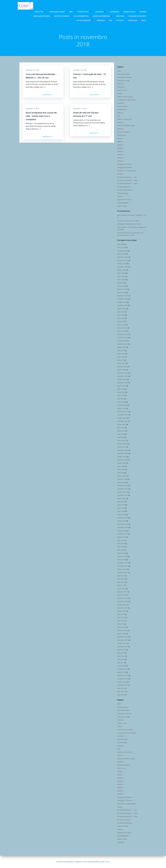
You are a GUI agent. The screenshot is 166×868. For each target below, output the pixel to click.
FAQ (110, 20)
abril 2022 (121, 399)
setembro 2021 (122, 421)
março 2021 (121, 441)
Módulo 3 (120, 151)
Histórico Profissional (125, 119)
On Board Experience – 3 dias (127, 183)
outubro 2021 (122, 418)
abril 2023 (121, 360)
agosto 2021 (122, 424)
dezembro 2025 (123, 257)
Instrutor (40, 12)
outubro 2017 (122, 569)
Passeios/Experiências (102, 16)
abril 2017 (121, 585)
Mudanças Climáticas (124, 164)
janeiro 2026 (121, 254)
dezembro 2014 (123, 675)
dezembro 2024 (123, 296)
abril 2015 (121, 663)
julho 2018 (121, 540)
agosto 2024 (122, 309)
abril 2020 (121, 473)
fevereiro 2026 (122, 251)
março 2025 (121, 286)
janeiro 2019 (121, 521)
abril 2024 (121, 321)
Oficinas (143, 12)
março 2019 (121, 515)
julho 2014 (121, 688)
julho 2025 (121, 273)
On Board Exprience (124, 187)
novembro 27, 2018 (32, 70)
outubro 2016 (122, 605)
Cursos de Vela (84, 12)
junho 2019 (121, 505)
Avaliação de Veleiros (137, 16)
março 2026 (121, 247)
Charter (120, 93)
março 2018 (121, 553)
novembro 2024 (123, 299)
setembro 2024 (122, 305)
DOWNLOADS (133, 20)
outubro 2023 (122, 341)
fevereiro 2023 (122, 367)
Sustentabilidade (85, 20)
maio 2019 (121, 508)
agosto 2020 (122, 463)
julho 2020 (121, 466)
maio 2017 (121, 582)
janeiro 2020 (121, 482)
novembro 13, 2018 (80, 108)
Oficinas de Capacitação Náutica (128, 221)
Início (144, 20)
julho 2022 (121, 389)
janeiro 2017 (121, 595)
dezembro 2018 (123, 524)
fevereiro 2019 (122, 518)
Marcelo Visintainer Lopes (126, 126)
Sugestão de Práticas (124, 200)
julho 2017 (121, 576)
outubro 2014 (122, 682)
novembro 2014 (123, 679)
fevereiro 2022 (122, 405)
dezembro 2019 (123, 486)
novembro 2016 (123, 601)
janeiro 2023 (121, 370)
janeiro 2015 (121, 672)
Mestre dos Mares (62, 16)
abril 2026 (121, 244)
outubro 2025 (122, 264)
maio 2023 (121, 357)
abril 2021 (121, 437)
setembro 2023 (122, 344)
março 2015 (121, 666)
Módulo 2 (120, 145)
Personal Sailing (123, 193)
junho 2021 (121, 431)
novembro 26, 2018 (80, 70)
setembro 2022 (122, 383)
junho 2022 (121, 392)
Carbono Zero (122, 90)
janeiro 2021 (121, 447)
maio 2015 (121, 659)
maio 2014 (121, 695)
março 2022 (121, 402)
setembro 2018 (122, 534)
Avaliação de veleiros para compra (129, 224)
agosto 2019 (122, 498)
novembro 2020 (123, 453)
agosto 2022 (122, 386)
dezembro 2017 (123, 563)
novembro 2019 (123, 489)
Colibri (107, 862)
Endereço (101, 20)
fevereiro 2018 (122, 556)
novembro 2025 (123, 260)
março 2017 (121, 589)
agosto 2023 (122, 347)
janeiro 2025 (121, 293)
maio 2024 (121, 318)
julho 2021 (121, 428)
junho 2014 (121, 692)
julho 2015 (121, 653)
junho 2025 (121, 276)
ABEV (71, 12)
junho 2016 (121, 618)
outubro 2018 (122, 531)
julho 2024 (121, 312)
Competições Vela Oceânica (127, 100)
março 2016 (121, 627)
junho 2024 (121, 315)
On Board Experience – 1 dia (127, 177)
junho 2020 (121, 469)
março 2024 (121, 325)
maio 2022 (121, 395)
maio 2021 (121, 434)
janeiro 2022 (121, 408)
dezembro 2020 (123, 450)
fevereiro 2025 (122, 289)
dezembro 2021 (123, 412)
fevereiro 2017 (122, 592)
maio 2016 (121, 621)
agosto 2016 (122, 611)
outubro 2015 (122, 643)
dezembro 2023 (123, 334)
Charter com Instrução (125, 97)
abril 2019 (121, 511)
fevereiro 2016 (122, 630)
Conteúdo (100, 12)
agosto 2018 (122, 537)
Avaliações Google (57, 12)
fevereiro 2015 (122, 669)
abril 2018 (121, 550)
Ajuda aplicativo (123, 707)
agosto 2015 (122, 650)
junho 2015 (121, 656)
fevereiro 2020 (122, 479)
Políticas (120, 20)
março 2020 (121, 476)
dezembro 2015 (123, 637)
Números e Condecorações (127, 171)
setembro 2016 (122, 608)
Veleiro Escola (129, 12)
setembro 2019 (122, 495)
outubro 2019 (122, 492)
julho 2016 (121, 614)
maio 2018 (121, 547)
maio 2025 (121, 280)
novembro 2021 (123, 415)
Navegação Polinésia (42, 16)
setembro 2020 (122, 460)
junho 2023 (121, 354)
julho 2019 (121, 502)
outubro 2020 (122, 457)
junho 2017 (121, 579)
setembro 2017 (122, 573)
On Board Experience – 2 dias (127, 180)
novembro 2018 (123, 527)
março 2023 (121, 363)
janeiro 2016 (121, 634)
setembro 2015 (122, 647)
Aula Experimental (81, 16)
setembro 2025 (122, 267)
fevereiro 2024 (122, 328)
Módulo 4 (120, 158)
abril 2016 (121, 624)
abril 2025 (121, 283)
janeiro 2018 (121, 560)
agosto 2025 (122, 270)
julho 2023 (121, 350)
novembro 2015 (123, 640)
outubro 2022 (122, 379)
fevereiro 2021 (122, 444)
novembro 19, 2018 (32, 108)
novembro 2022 (123, 376)
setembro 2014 (122, 685)
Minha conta (121, 135)
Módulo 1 (120, 138)
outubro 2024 (122, 302)
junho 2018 (121, 543)
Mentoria (120, 16)
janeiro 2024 (121, 331)
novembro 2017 (123, 566)
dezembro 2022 (123, 373)
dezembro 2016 (123, 598)
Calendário (114, 12)
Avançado (121, 84)
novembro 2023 (123, 338)
